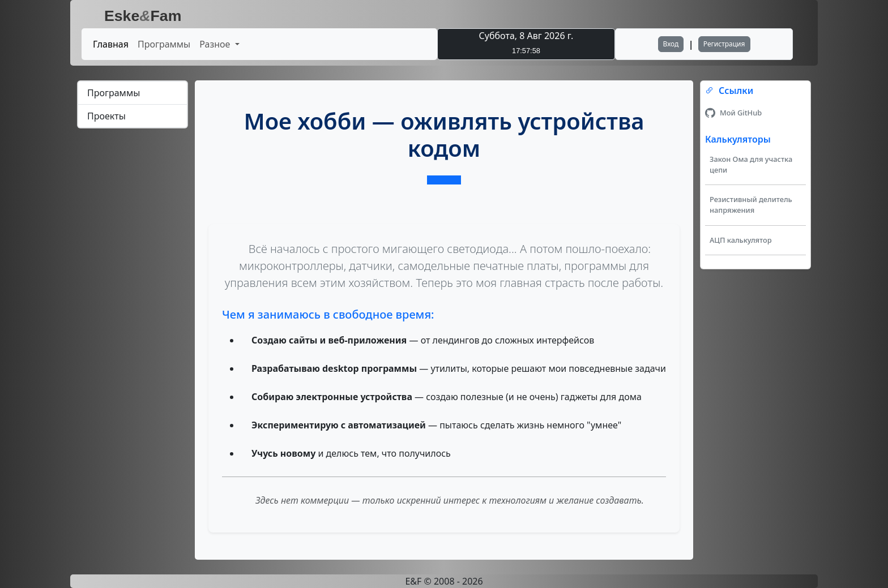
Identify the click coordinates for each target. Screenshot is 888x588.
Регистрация (724, 44)
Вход (671, 44)
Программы (164, 44)
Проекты (106, 116)
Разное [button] (216, 44)
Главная (111, 44)
